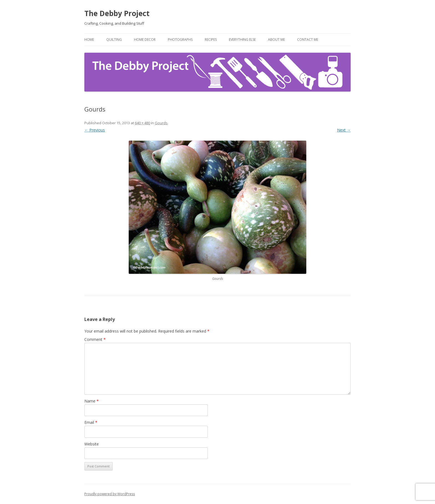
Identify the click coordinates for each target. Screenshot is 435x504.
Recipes (211, 40)
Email (91, 422)
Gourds (161, 123)
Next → (344, 130)
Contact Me (308, 40)
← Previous (95, 130)
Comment (95, 339)
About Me (276, 40)
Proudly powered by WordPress (110, 494)
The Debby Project (117, 13)
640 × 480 (142, 123)
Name (92, 401)
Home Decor (145, 40)
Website (92, 444)
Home (89, 40)
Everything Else (242, 40)
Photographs (180, 40)
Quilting (114, 40)
